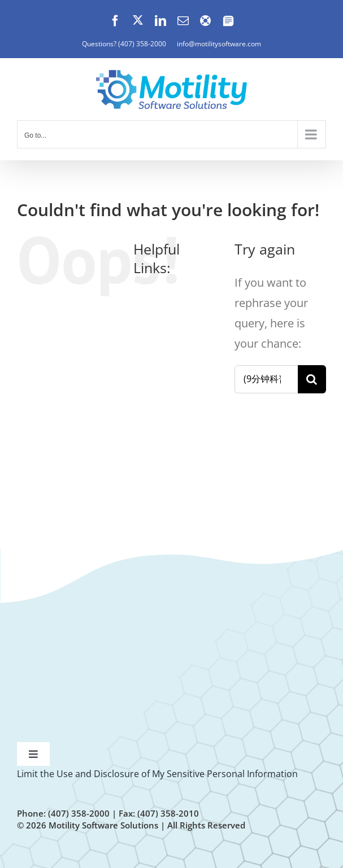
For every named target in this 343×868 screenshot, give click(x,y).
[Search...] (266, 379)
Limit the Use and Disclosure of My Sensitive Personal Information (157, 774)
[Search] (312, 379)
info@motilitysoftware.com (219, 44)
